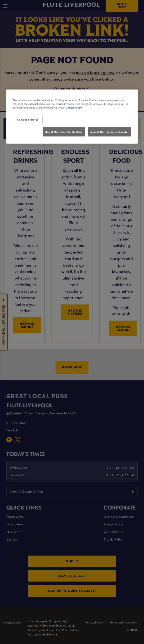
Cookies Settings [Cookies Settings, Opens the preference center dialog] (28, 119)
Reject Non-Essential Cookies (64, 132)
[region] (72, 117)
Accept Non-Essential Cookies (110, 132)
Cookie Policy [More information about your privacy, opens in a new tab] (74, 108)
